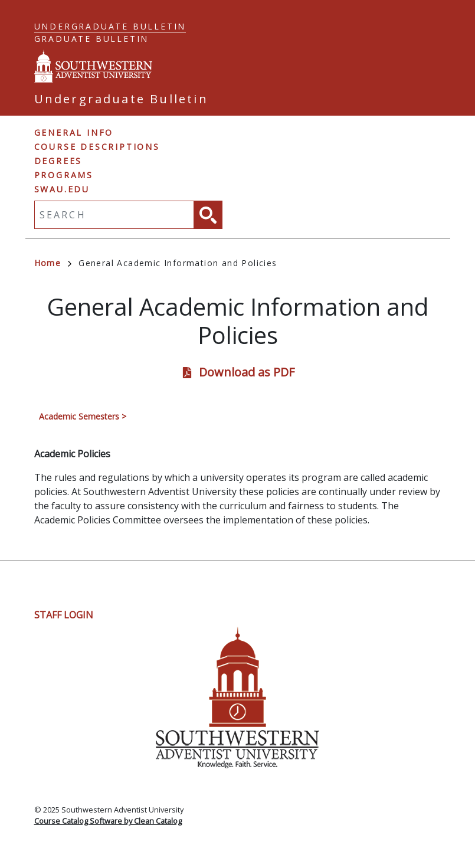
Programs (64, 175)
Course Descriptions (97, 147)
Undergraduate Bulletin (110, 26)
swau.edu (62, 189)
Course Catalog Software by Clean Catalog (108, 821)
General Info (74, 132)
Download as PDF (247, 372)
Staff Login (64, 615)
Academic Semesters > (83, 416)
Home (53, 263)
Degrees (58, 161)
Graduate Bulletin (92, 39)
